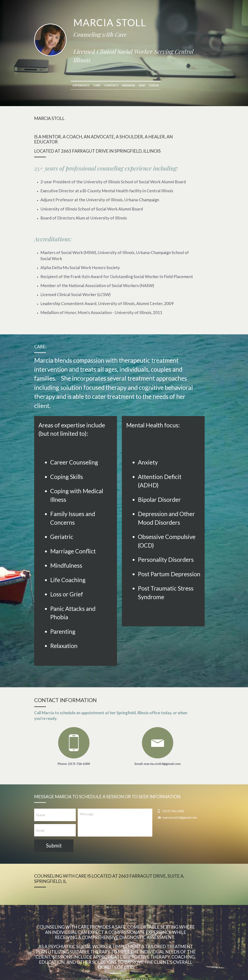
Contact (120, 77)
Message (137, 77)
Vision (162, 77)
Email (40, 787)
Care (105, 77)
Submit (54, 802)
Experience (89, 77)
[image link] (170, 699)
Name (41, 771)
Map (151, 77)
